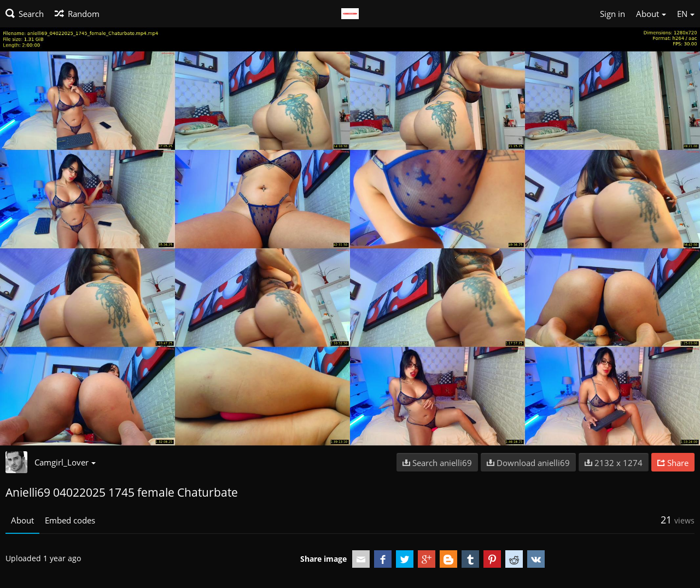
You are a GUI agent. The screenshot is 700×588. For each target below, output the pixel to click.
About (22, 520)
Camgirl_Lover (65, 462)
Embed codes (70, 520)
